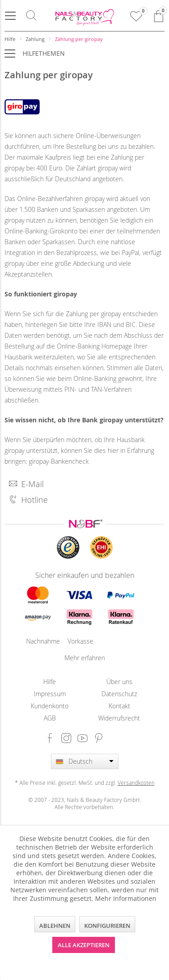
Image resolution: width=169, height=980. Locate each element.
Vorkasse (79, 641)
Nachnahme (38, 641)
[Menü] (10, 16)
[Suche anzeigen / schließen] (31, 16)
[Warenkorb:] (159, 16)
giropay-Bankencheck (59, 461)
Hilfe (50, 682)
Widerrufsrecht (119, 718)
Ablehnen (55, 926)
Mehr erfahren (85, 658)
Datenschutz (119, 694)
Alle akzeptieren (84, 945)
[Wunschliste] (136, 16)
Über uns (119, 682)
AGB (50, 718)
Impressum (50, 694)
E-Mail (26, 484)
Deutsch (80, 761)
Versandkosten (136, 783)
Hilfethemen (44, 53)
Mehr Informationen (126, 898)
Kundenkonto (50, 706)
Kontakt (119, 706)
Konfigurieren (107, 926)
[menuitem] (10, 16)
